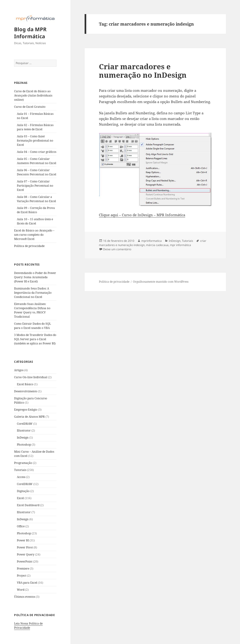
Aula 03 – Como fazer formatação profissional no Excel (35, 141)
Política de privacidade (29, 246)
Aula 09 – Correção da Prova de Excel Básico (36, 210)
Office (21, 526)
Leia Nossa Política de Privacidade (28, 626)
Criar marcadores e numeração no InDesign (143, 71)
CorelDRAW (25, 424)
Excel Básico (25, 384)
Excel (20, 498)
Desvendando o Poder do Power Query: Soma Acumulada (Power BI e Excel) (35, 277)
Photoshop (24, 445)
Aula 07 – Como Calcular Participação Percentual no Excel (35, 186)
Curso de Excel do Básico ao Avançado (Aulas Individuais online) (33, 95)
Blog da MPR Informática (30, 33)
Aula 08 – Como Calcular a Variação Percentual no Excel (36, 199)
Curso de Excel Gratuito (30, 107)
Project (22, 576)
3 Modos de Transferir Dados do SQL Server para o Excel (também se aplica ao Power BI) (35, 339)
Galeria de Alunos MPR (29, 417)
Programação (23, 463)
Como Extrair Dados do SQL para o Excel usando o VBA (32, 326)
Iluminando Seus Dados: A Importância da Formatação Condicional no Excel (33, 293)
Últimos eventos (25, 597)
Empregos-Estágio (26, 410)
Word (21, 590)
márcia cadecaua (157, 245)
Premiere (23, 569)
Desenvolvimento (26, 391)
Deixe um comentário (117, 249)
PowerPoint (25, 561)
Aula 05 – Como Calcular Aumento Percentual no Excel (37, 161)
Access (21, 477)
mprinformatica (152, 241)
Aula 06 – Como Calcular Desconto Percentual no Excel (37, 172)
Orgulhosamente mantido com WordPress (161, 282)
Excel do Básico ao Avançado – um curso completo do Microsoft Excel (34, 235)
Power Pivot (25, 547)
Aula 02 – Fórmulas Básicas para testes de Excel (35, 127)
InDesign (23, 438)
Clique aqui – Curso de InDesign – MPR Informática (142, 215)
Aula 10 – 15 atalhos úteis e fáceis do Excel (35, 221)
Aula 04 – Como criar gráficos (37, 152)
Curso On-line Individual (31, 377)
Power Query (26, 554)
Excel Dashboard (28, 505)
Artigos (19, 370)
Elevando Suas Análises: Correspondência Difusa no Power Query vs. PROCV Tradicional (32, 310)
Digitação (23, 491)
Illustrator (24, 430)
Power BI (23, 540)
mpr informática (180, 245)
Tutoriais (20, 470)
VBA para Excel (27, 583)
